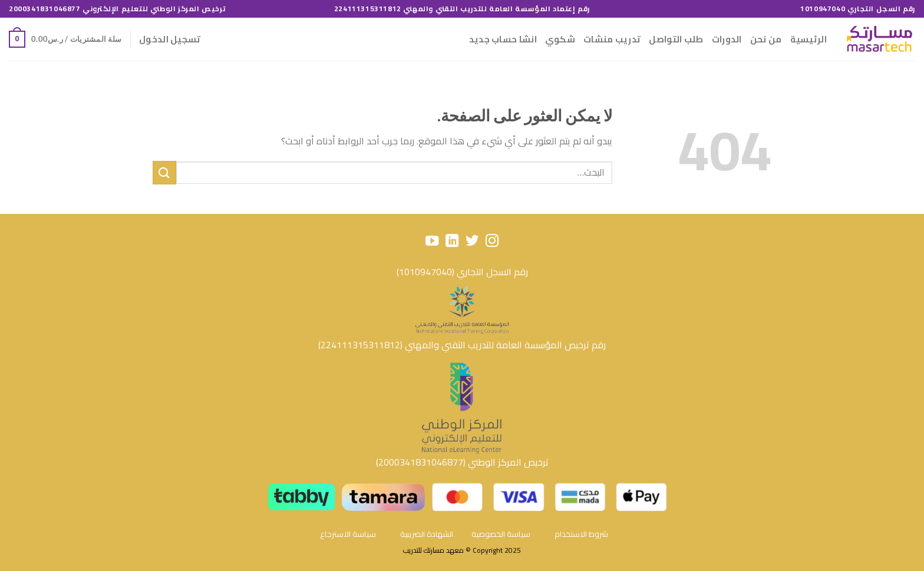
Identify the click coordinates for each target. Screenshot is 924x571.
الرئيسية (808, 39)
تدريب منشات (612, 39)
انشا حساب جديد (503, 39)
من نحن (766, 39)
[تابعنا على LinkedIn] (452, 242)
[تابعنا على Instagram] (491, 242)
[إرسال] (164, 172)
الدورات (727, 39)
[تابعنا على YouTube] (432, 242)
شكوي (560, 39)
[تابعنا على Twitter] (472, 242)
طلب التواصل (676, 39)
